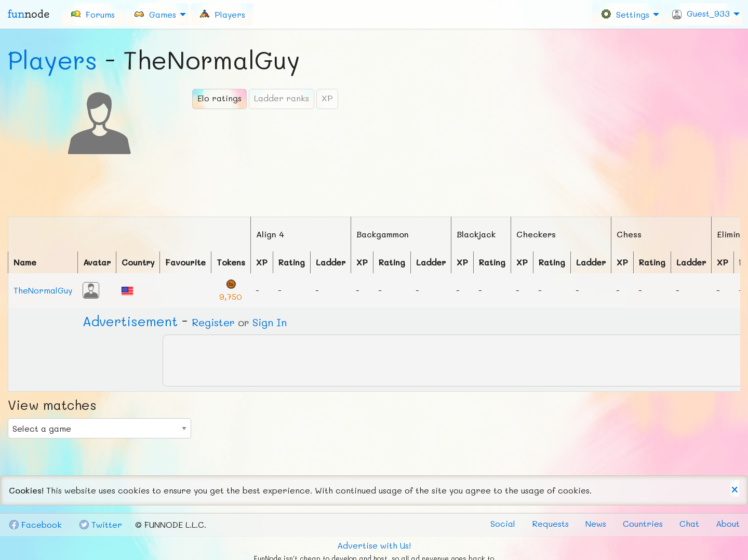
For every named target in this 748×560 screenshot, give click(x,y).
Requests (550, 523)
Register (213, 322)
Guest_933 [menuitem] (701, 14)
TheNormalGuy (43, 290)
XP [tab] (327, 98)
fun (29, 14)
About (728, 523)
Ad (130, 321)
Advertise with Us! (374, 545)
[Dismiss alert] (735, 488)
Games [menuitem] (155, 14)
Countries (643, 523)
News (596, 523)
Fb (35, 524)
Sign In (270, 322)
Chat (689, 523)
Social (503, 523)
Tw (100, 524)
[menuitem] (92, 14)
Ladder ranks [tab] (282, 98)
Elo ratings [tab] (219, 98)
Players (52, 60)
